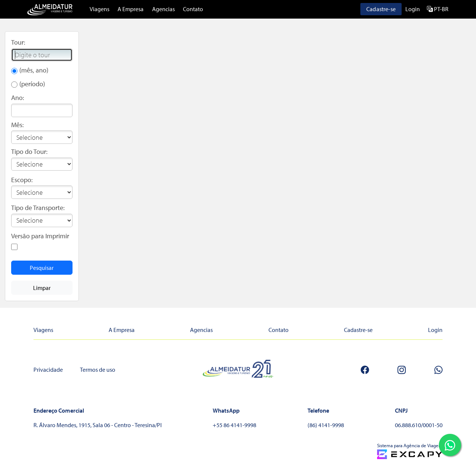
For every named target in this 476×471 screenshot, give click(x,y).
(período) (32, 84)
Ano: (18, 98)
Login (413, 9)
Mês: (17, 125)
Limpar (42, 288)
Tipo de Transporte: (38, 208)
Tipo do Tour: (29, 151)
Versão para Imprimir (40, 236)
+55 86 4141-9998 (234, 425)
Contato (193, 9)
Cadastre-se (381, 9)
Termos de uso (98, 370)
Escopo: (22, 180)
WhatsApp (226, 410)
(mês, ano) (34, 70)
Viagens (99, 9)
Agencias (163, 9)
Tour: (18, 42)
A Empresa (131, 9)
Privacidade (48, 370)
